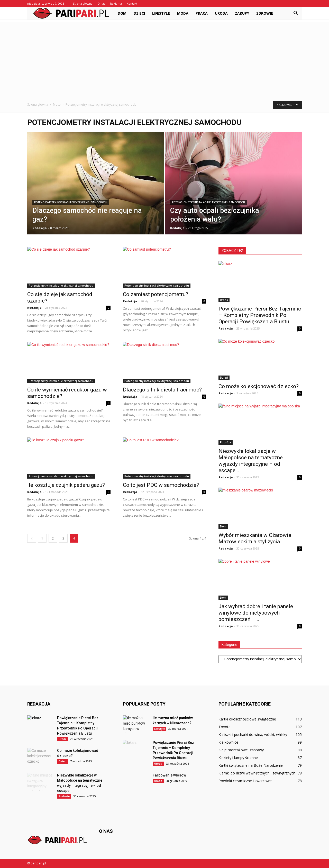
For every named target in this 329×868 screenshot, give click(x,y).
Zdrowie (265, 13)
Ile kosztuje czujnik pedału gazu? (66, 485)
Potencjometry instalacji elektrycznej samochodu (71, 202)
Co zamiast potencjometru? (156, 294)
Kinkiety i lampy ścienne (238, 758)
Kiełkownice (228, 742)
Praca (202, 13)
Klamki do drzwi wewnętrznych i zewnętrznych (257, 773)
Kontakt (132, 3)
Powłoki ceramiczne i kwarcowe (245, 781)
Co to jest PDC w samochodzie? (161, 485)
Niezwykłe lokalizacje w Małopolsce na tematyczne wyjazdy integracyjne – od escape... (251, 461)
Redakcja (40, 228)
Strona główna (83, 3)
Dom (122, 13)
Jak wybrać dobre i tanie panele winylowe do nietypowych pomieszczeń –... (256, 613)
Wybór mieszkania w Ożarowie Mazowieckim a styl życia (255, 538)
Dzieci (139, 13)
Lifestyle (161, 13)
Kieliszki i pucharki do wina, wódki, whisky (253, 734)
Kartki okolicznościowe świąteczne (247, 719)
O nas (101, 3)
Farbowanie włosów (169, 775)
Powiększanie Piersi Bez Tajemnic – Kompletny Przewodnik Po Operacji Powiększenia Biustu (260, 315)
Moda (183, 13)
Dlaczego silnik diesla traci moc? (162, 390)
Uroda (221, 13)
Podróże (226, 442)
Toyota (225, 727)
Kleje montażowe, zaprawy (241, 750)
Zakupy (242, 13)
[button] (296, 13)
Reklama (116, 3)
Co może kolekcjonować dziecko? (259, 386)
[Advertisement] (164, 58)
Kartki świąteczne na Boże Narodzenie (251, 765)
